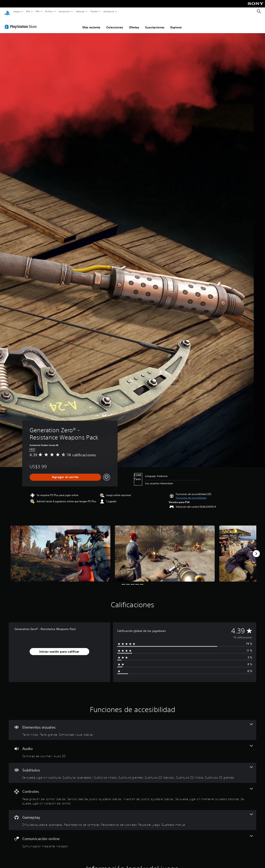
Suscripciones (155, 23)
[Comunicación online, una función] (132, 838)
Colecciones (115, 23)
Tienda (94, 11)
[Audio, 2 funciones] (132, 747)
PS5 (28, 11)
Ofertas (134, 23)
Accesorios (64, 11)
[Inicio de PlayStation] (7, 12)
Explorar (176, 23)
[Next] (256, 550)
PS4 (38, 11)
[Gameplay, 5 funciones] (132, 816)
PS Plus (49, 11)
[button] (191, 494)
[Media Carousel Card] (60, 550)
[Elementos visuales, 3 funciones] (132, 726)
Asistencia (109, 11)
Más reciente (91, 23)
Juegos (17, 11)
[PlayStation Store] (22, 23)
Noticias (80, 11)
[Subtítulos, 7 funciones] (132, 769)
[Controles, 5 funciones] (132, 793)
